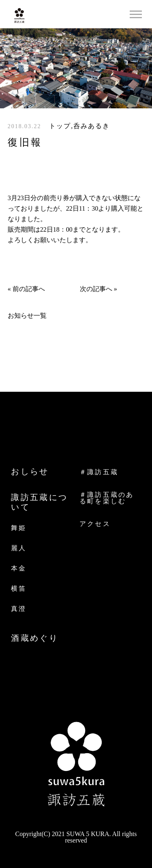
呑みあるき (92, 126)
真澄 (19, 609)
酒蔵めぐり (35, 638)
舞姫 (19, 528)
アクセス (95, 524)
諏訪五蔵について (39, 502)
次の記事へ (96, 289)
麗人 (19, 548)
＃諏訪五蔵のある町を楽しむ (107, 498)
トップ (60, 126)
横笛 (19, 588)
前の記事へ (29, 289)
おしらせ (30, 471)
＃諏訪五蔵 (99, 472)
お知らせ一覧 (27, 316)
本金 (19, 568)
